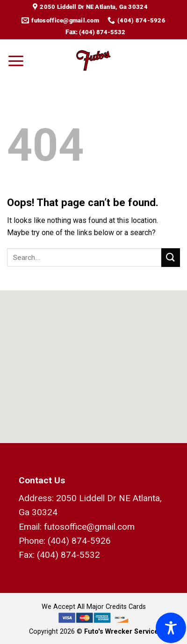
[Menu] (16, 60)
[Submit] (171, 257)
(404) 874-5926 (79, 541)
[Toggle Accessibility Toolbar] (171, 628)
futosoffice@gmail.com (89, 527)
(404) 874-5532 (102, 32)
